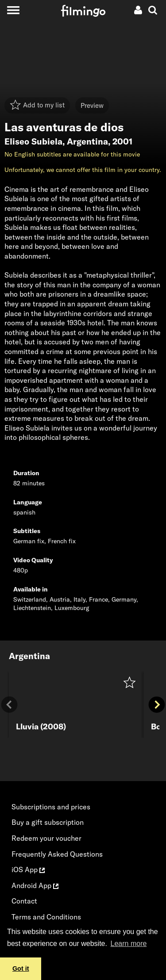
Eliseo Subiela (33, 141)
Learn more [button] (129, 944)
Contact (24, 901)
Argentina (87, 141)
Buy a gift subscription (48, 822)
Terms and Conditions (46, 917)
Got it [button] (21, 969)
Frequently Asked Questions (57, 854)
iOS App (28, 869)
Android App (35, 885)
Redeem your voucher (46, 838)
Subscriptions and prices (51, 807)
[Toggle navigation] (13, 10)
